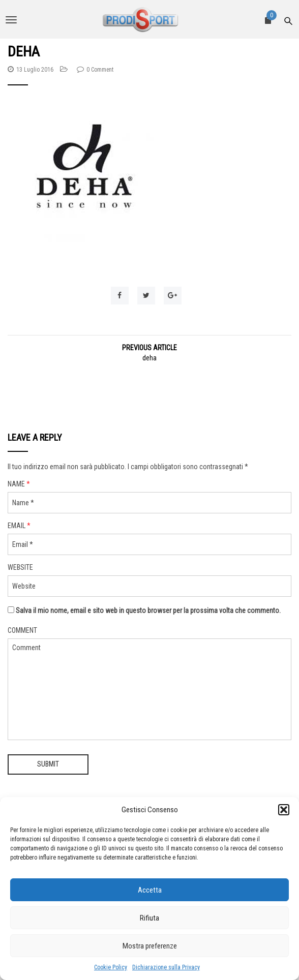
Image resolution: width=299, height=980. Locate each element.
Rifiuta (149, 918)
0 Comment (100, 70)
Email (19, 526)
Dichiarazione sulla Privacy (166, 967)
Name (19, 484)
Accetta (150, 890)
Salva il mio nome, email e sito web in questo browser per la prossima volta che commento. (148, 610)
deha (149, 358)
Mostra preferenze (150, 946)
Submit (48, 764)
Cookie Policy (111, 967)
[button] (284, 810)
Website (20, 567)
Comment (22, 630)
